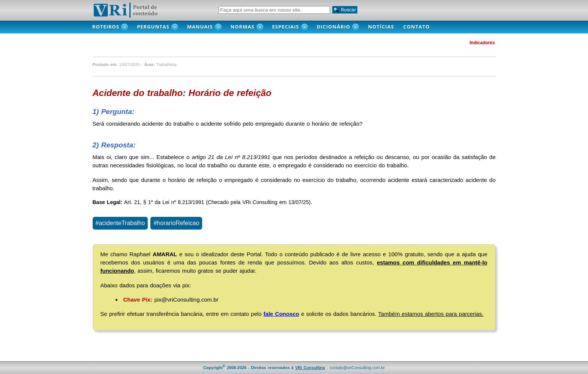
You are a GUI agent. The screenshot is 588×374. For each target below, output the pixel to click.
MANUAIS (200, 27)
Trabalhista (166, 65)
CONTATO (420, 27)
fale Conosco (281, 314)
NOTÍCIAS (383, 27)
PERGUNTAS (153, 27)
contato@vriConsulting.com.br (357, 368)
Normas (243, 27)
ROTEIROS (106, 27)
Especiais (286, 27)
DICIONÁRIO (334, 27)
